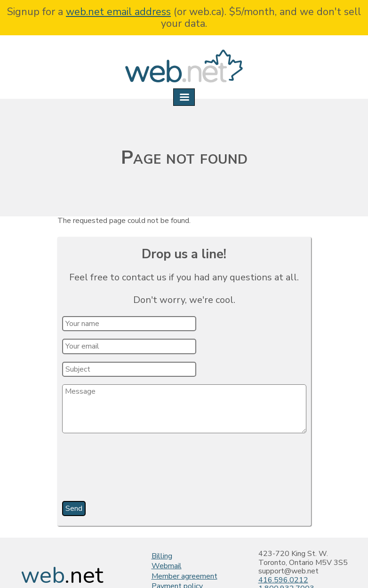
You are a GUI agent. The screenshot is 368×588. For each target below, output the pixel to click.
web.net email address (118, 12)
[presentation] (135, 470)
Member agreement (184, 576)
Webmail (167, 566)
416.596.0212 (283, 580)
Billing (162, 556)
